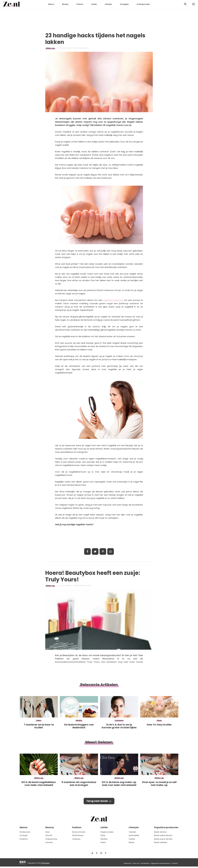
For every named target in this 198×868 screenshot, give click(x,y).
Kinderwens (25, 832)
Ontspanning (51, 839)
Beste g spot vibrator (163, 839)
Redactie (127, 863)
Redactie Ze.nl (85, 586)
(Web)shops (78, 835)
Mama (51, 4)
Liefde (94, 4)
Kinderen (24, 839)
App (111, 551)
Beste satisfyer (161, 843)
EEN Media (46, 863)
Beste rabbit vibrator (163, 835)
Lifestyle (108, 4)
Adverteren (145, 863)
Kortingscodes (143, 4)
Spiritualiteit (134, 835)
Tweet (95, 551)
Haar (48, 832)
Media (132, 843)
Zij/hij (103, 835)
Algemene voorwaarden (160, 863)
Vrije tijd (132, 832)
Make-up (50, 48)
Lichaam (49, 843)
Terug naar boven (97, 801)
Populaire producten (166, 828)
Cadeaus (76, 839)
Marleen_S (84, 48)
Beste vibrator (160, 832)
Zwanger (24, 835)
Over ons (136, 863)
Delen (87, 551)
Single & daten (107, 832)
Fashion (80, 4)
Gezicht (49, 835)
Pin (103, 551)
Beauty (65, 4)
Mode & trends (79, 832)
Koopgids (124, 4)
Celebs (132, 839)
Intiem (103, 843)
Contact (174, 863)
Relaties (104, 839)
